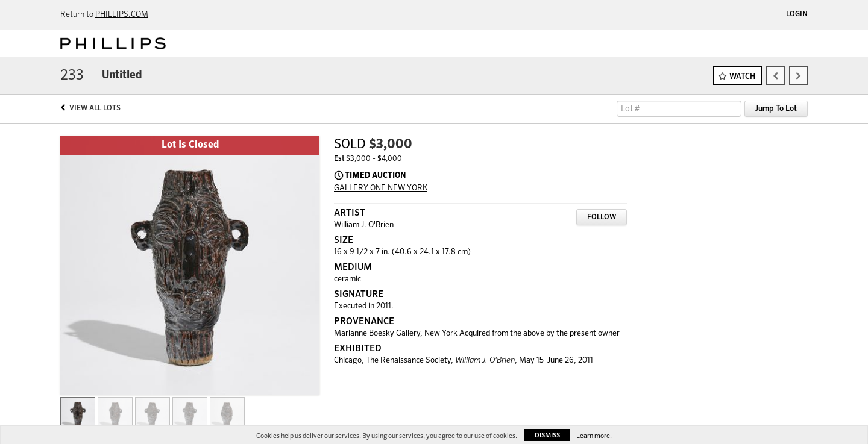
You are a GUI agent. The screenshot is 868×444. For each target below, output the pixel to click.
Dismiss (547, 435)
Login (797, 14)
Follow (602, 217)
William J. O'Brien (364, 225)
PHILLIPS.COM (122, 15)
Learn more (593, 436)
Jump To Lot (776, 109)
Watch (742, 77)
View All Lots (95, 108)
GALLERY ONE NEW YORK (381, 188)
